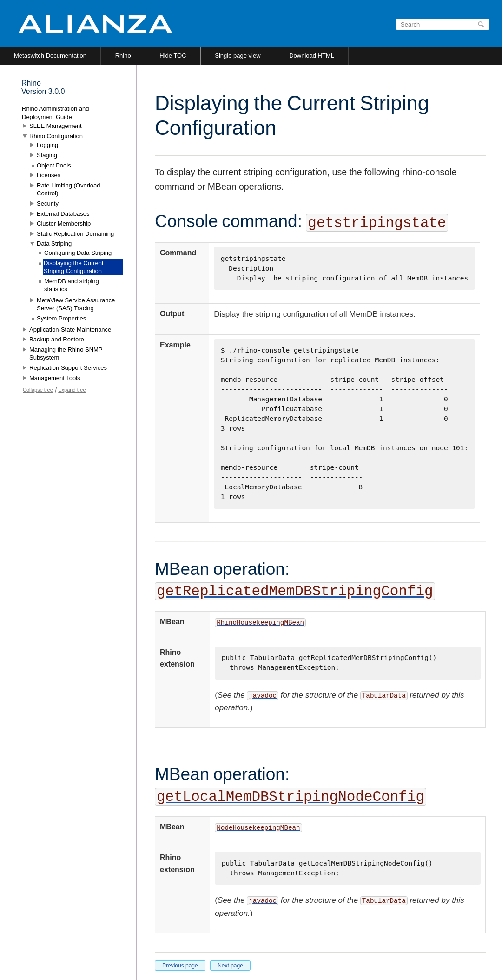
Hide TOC (173, 56)
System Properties (61, 318)
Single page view (238, 56)
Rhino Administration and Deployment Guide (56, 113)
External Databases (63, 214)
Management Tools (55, 378)
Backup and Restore (57, 339)
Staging (47, 155)
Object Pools (54, 165)
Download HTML (312, 56)
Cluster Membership (64, 223)
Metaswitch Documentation (50, 56)
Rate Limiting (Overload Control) (69, 190)
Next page (230, 966)
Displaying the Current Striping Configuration (74, 267)
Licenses (49, 175)
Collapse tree (38, 390)
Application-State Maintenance (70, 330)
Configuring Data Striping (78, 253)
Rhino (123, 56)
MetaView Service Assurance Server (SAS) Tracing (76, 304)
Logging (47, 145)
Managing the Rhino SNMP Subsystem (66, 354)
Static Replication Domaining (75, 234)
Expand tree (72, 390)
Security (48, 203)
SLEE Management (56, 126)
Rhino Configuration (56, 136)
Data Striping (54, 243)
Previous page (180, 966)
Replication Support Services (68, 368)
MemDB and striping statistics (72, 285)
